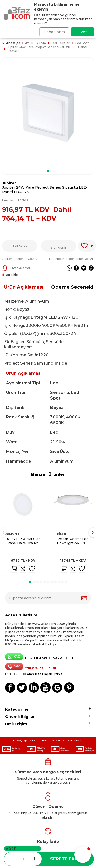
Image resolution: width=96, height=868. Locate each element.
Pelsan (60, 534)
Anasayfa (11, 43)
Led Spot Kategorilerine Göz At (71, 259)
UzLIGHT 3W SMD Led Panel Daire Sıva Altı (23, 541)
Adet (11, 849)
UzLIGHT (12, 534)
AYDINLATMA (36, 43)
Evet (83, 32)
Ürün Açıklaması (24, 287)
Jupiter (9, 183)
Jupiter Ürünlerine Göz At (20, 259)
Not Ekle (10, 275)
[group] (48, 113)
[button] (48, 171)
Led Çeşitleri (61, 43)
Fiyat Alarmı (16, 268)
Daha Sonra (54, 32)
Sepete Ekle (65, 859)
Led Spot (82, 43)
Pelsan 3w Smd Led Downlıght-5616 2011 (73, 541)
